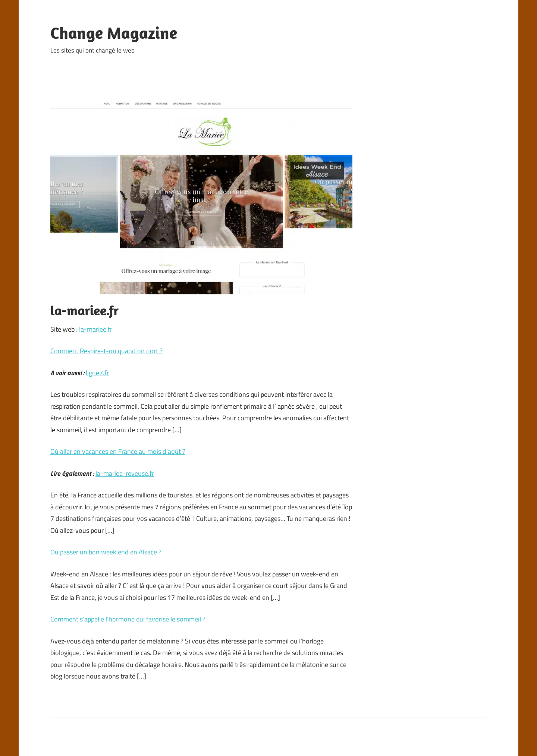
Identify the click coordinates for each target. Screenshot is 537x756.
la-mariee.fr (96, 329)
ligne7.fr (97, 373)
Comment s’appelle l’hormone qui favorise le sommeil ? (128, 619)
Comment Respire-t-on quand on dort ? (106, 351)
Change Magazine (114, 33)
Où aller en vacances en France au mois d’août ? (118, 451)
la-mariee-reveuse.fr (125, 473)
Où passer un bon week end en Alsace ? (106, 552)
